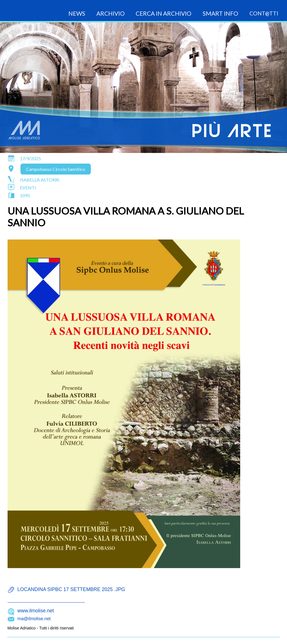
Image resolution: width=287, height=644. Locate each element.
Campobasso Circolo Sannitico (56, 169)
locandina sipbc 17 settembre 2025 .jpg (71, 589)
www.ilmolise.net (36, 611)
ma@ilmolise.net (34, 619)
